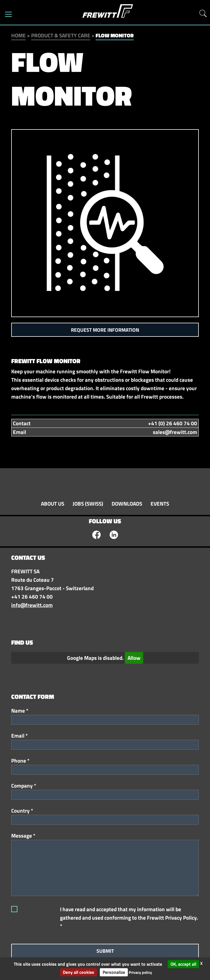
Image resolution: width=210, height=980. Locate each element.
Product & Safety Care (61, 35)
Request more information (105, 330)
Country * (22, 811)
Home (19, 35)
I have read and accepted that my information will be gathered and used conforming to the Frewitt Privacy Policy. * (129, 918)
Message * (23, 836)
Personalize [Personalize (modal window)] (114, 972)
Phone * (20, 761)
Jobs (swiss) (88, 504)
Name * (20, 711)
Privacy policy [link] (140, 972)
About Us (53, 504)
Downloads (127, 504)
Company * (24, 786)
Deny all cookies (79, 972)
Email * (19, 736)
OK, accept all (183, 964)
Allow (134, 658)
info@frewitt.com (32, 605)
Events (160, 504)
